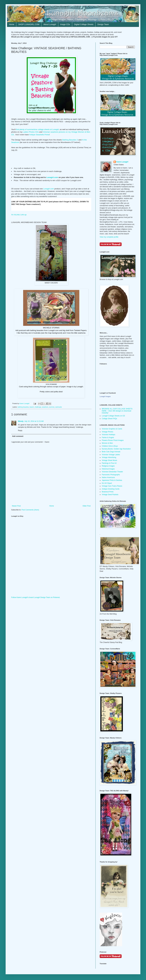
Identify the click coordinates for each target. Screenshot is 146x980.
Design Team (103, 24)
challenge (38, 407)
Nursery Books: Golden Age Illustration (116, 449)
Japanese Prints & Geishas (112, 480)
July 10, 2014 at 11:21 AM (34, 421)
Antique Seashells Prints (39, 135)
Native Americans (108, 477)
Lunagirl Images (105, 396)
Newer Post (16, 506)
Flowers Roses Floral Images (113, 440)
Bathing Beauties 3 (70, 140)
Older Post (87, 506)
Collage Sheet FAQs (109, 419)
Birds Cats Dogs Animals (111, 452)
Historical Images (108, 469)
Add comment (18, 436)
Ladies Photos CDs (31, 132)
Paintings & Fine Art (109, 463)
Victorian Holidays (109, 435)
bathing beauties (23, 407)
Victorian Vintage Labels (111, 455)
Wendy (21, 421)
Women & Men (107, 443)
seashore (45, 407)
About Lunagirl (50, 24)
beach (32, 407)
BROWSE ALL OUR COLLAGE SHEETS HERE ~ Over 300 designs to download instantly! (117, 411)
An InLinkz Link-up (19, 215)
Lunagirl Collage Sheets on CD (113, 416)
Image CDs (65, 24)
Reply (20, 431)
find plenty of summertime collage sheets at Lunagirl (37, 129)
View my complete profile (109, 237)
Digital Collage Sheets (84, 24)
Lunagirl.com (52, 177)
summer (52, 407)
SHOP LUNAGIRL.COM (29, 24)
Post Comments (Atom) (30, 510)
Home (12, 24)
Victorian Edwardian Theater (112, 472)
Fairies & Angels (108, 438)
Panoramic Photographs (111, 475)
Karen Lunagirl (122, 162)
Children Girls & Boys (110, 446)
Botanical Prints (108, 492)
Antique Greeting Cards (111, 489)
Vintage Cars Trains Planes (112, 486)
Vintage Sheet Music (109, 460)
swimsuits (59, 407)
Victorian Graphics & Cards (112, 429)
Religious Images (108, 466)
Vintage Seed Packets (110, 495)
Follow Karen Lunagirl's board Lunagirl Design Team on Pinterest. (36, 597)
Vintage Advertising (109, 457)
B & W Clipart (107, 483)
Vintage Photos (107, 432)
